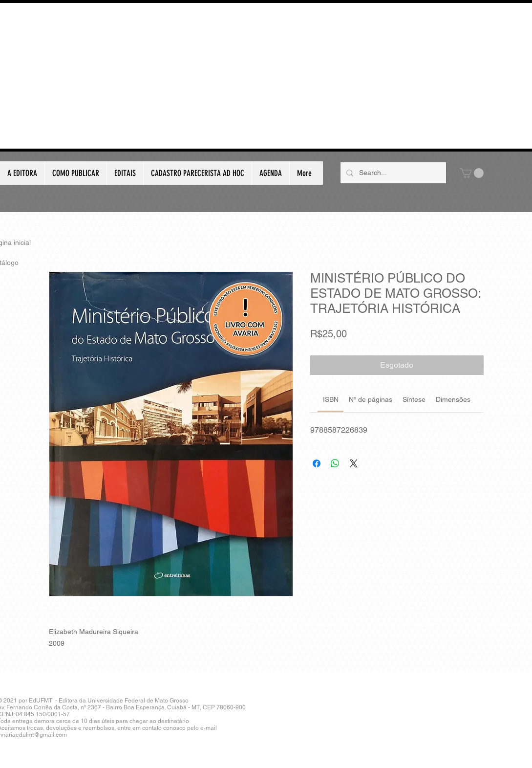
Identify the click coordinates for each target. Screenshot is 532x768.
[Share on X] (354, 463)
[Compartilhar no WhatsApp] (335, 463)
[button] (472, 173)
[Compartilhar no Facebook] (317, 463)
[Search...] (392, 173)
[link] (331, 399)
